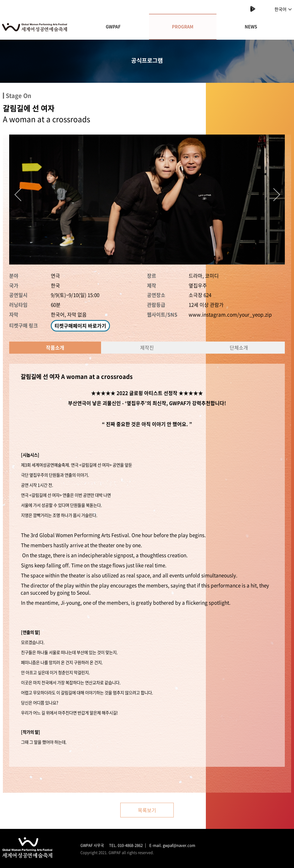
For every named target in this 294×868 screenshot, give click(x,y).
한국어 (283, 9)
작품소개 (55, 347)
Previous (19, 193)
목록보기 (147, 810)
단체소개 (239, 347)
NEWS (251, 27)
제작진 (147, 347)
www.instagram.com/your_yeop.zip (230, 314)
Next (272, 193)
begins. (198, 535)
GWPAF (113, 27)
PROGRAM (183, 27)
